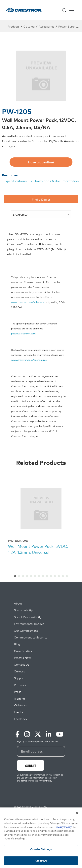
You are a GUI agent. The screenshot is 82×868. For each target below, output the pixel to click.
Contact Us (22, 665)
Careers (19, 671)
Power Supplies (69, 26)
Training (19, 698)
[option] (41, 519)
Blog (17, 644)
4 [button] (27, 576)
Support (19, 678)
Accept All (41, 861)
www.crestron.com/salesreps (28, 302)
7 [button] (39, 576)
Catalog (29, 26)
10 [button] (51, 576)
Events (18, 712)
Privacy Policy (63, 827)
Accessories (46, 26)
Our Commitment (26, 631)
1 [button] (15, 576)
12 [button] (59, 576)
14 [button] (67, 576)
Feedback (20, 719)
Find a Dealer (41, 199)
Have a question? (41, 162)
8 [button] (43, 576)
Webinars (20, 705)
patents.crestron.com (23, 333)
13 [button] (63, 576)
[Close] (77, 813)
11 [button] (55, 576)
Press (18, 692)
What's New (22, 658)
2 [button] (19, 576)
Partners (20, 685)
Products (14, 26)
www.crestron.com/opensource (29, 360)
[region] (41, 838)
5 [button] (31, 576)
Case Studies (23, 651)
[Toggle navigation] (72, 10)
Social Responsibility (28, 617)
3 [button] (23, 576)
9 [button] (47, 576)
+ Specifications (14, 181)
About (18, 603)
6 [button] (35, 576)
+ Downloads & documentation (55, 181)
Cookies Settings (41, 849)
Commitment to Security (31, 637)
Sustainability (23, 610)
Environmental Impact (29, 624)
